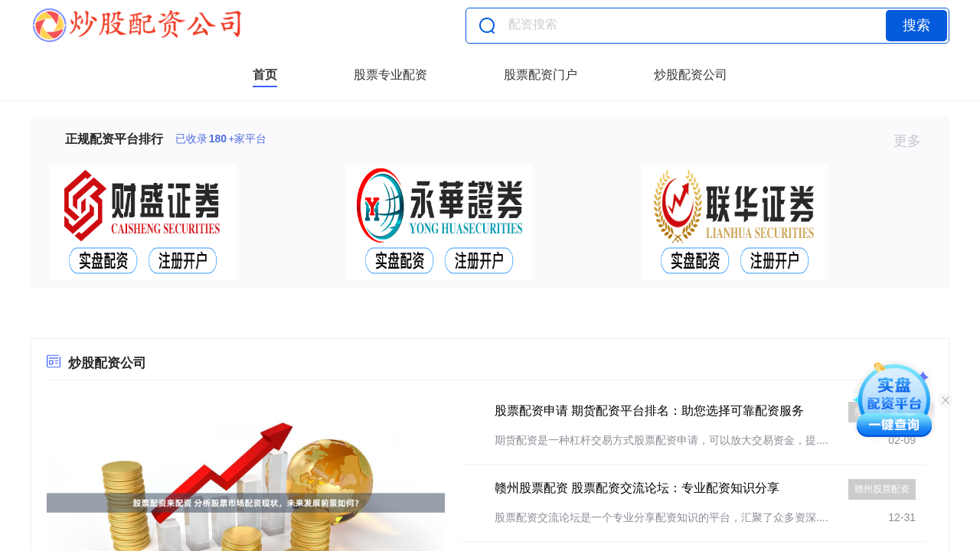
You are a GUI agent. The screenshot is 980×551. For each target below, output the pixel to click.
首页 (265, 75)
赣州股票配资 (882, 489)
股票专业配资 (390, 75)
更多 (914, 141)
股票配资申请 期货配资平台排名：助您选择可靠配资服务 (649, 411)
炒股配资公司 (691, 75)
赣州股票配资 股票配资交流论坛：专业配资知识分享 (637, 488)
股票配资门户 (541, 75)
